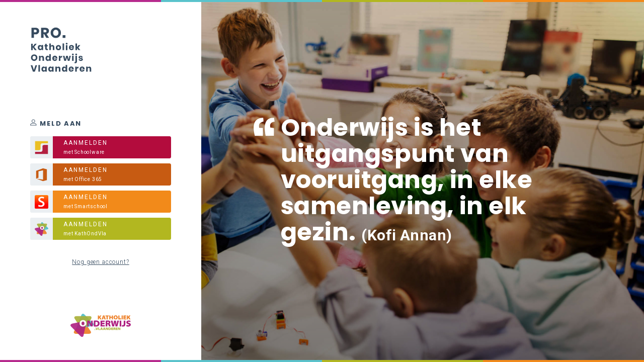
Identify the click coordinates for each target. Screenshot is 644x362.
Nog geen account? (100, 262)
